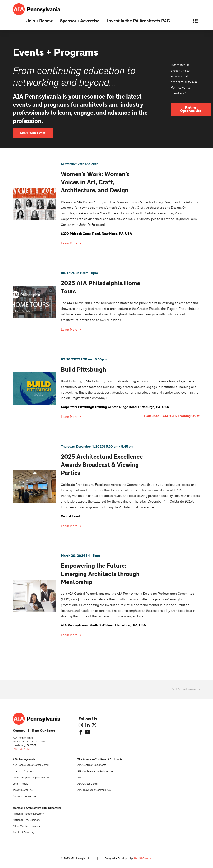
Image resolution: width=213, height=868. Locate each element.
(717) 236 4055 (21, 749)
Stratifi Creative (143, 858)
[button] (195, 21)
